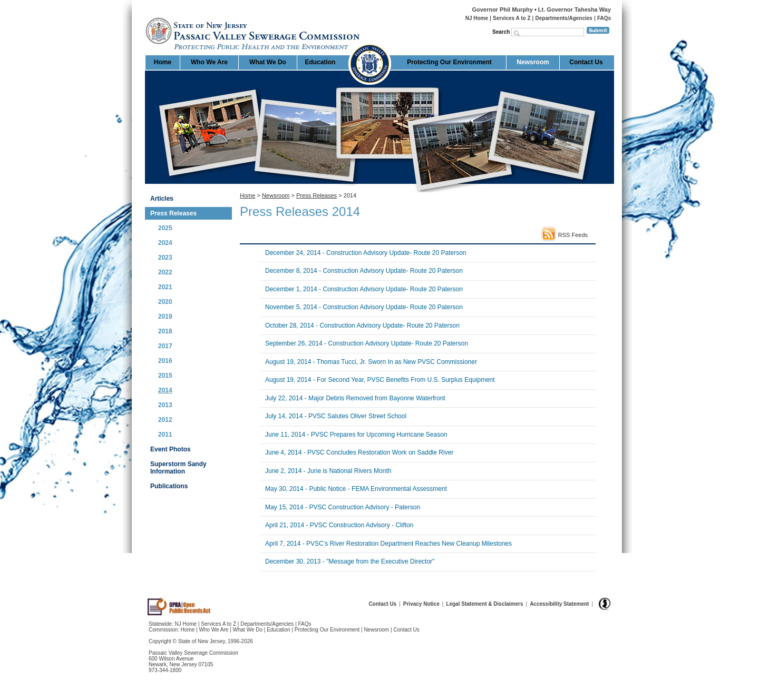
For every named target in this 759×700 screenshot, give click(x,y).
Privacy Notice (421, 604)
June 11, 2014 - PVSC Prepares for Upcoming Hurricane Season (356, 435)
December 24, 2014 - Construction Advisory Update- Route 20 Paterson (366, 253)
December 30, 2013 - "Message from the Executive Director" (350, 561)
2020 (165, 302)
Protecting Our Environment (449, 62)
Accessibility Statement (559, 604)
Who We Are (209, 62)
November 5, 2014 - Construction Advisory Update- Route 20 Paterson (364, 307)
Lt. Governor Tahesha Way (575, 9)
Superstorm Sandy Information (178, 468)
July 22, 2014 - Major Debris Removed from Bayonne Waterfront (355, 398)
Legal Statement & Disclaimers (484, 604)
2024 (165, 243)
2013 (165, 405)
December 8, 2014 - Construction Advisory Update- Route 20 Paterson (364, 271)
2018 (165, 331)
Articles (162, 199)
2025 (165, 228)
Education (320, 62)
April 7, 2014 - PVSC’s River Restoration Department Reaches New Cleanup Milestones (388, 544)
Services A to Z (512, 18)
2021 (165, 287)
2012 (165, 420)
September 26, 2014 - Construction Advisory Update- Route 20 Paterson (367, 343)
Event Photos (171, 449)
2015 (165, 376)
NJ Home (477, 18)
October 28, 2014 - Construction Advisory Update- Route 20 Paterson (362, 326)
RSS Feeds (573, 235)
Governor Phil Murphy (502, 9)
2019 (165, 317)
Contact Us (586, 62)
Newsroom (533, 62)
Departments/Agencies (564, 18)
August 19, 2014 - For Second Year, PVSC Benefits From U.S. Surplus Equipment (380, 380)
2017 (165, 346)
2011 (165, 435)
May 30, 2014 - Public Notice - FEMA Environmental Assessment (356, 489)
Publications (169, 486)
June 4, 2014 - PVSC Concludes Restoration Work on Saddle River (359, 452)
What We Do (268, 62)
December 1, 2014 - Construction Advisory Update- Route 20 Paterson (364, 289)
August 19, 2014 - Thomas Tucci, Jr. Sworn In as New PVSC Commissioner (371, 362)
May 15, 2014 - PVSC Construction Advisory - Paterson (343, 507)
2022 (165, 272)
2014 (165, 390)
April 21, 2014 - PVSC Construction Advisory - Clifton (339, 525)
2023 (165, 258)
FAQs (604, 18)
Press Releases (173, 213)
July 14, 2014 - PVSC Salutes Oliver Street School (336, 416)
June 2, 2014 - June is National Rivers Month (328, 471)
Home (146, 13)
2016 (165, 361)
